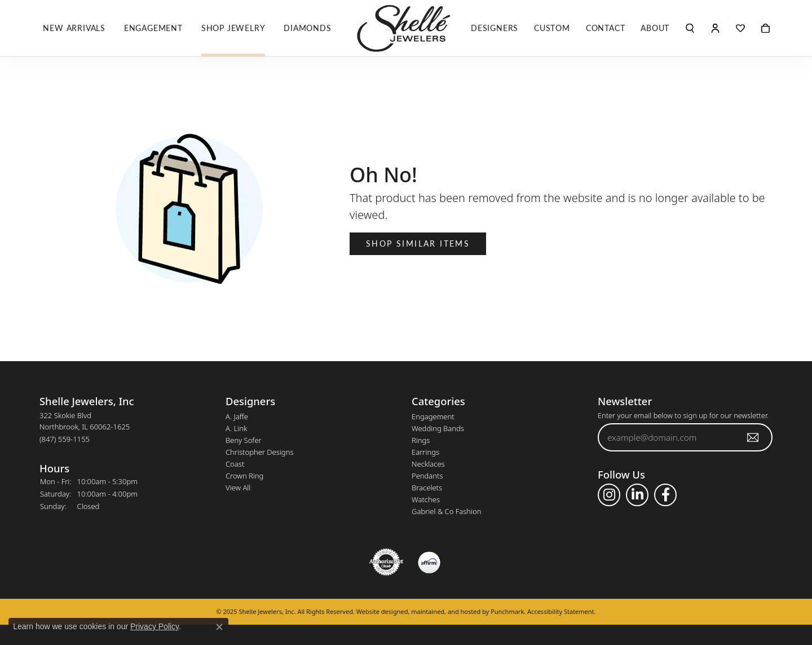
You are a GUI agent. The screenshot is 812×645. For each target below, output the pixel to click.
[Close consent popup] (219, 627)
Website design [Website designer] (379, 611)
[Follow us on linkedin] (637, 495)
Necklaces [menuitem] (428, 464)
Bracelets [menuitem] (427, 488)
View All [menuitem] (238, 488)
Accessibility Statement (561, 611)
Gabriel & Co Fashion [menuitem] (447, 511)
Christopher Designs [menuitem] (259, 452)
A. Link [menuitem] (236, 428)
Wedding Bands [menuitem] (438, 428)
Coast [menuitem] (235, 464)
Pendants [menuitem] (427, 476)
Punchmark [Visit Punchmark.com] (507, 611)
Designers (495, 28)
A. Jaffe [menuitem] (237, 416)
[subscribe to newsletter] (753, 437)
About (655, 28)
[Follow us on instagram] (609, 495)
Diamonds (307, 28)
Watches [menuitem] (426, 499)
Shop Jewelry (233, 28)
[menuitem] (386, 562)
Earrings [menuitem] (425, 452)
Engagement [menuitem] (433, 416)
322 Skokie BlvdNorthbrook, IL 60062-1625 (85, 427)
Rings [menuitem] (421, 440)
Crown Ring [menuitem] (244, 476)
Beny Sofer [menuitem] (244, 440)
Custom (552, 28)
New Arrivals (74, 28)
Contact (606, 28)
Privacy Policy (155, 626)
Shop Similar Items (418, 243)
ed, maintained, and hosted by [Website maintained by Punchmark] (446, 611)
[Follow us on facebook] (665, 495)
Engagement (153, 28)
